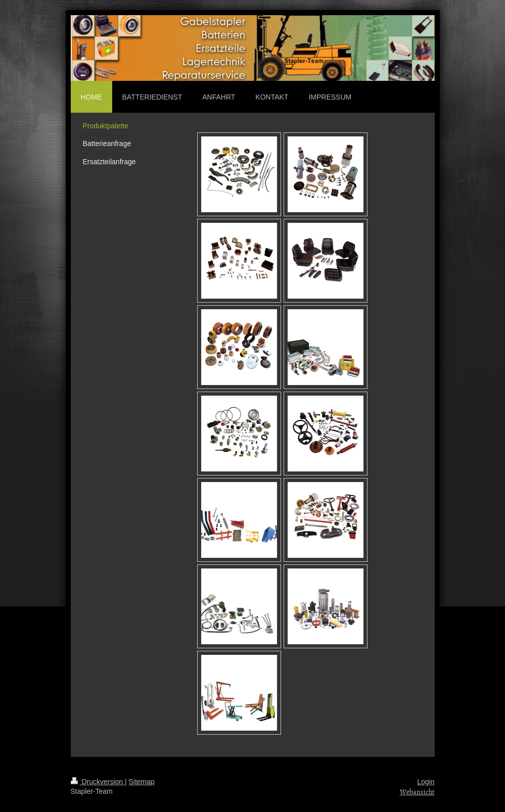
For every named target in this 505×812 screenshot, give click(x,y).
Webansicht (417, 792)
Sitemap (142, 782)
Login (426, 782)
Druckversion (98, 782)
